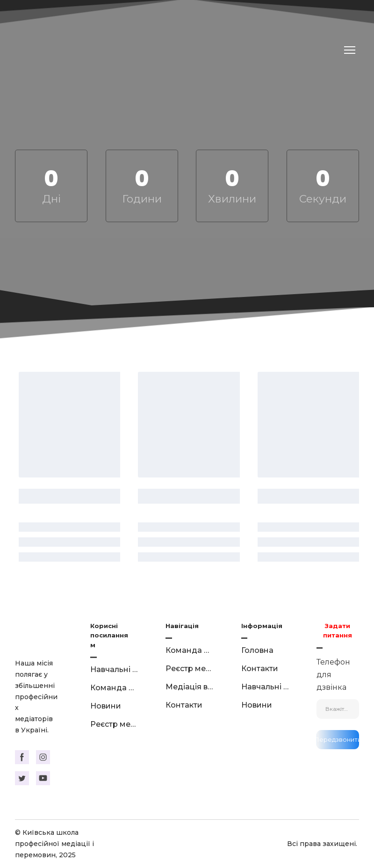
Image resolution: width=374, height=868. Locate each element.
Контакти (184, 705)
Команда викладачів (114, 688)
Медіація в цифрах (189, 687)
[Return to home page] (88, 50)
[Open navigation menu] (350, 50)
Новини (106, 706)
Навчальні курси (114, 669)
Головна (257, 650)
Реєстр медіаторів (114, 724)
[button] (22, 757)
